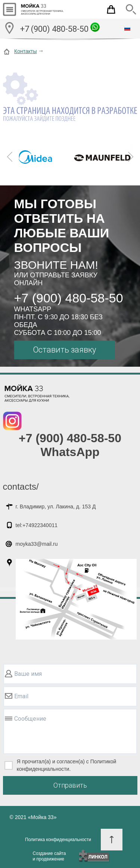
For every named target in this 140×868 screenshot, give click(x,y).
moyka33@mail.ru (37, 544)
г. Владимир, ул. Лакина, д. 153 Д (56, 507)
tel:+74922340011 (37, 525)
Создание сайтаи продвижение (49, 856)
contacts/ (21, 487)
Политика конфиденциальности (58, 840)
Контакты (25, 51)
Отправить (70, 785)
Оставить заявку (64, 350)
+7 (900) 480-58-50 (60, 28)
